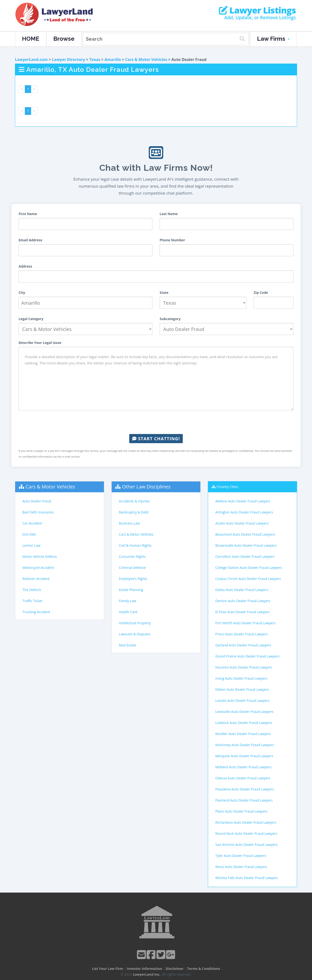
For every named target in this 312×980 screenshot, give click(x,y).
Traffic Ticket (32, 601)
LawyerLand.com (31, 59)
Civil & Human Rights (135, 545)
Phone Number (172, 240)
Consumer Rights (132, 556)
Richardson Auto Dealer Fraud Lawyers (246, 822)
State (164, 293)
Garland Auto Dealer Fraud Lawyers (243, 645)
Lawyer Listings (257, 10)
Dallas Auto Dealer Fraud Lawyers (242, 590)
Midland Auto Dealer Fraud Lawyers (243, 767)
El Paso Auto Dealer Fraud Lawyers (243, 612)
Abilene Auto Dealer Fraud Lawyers (243, 501)
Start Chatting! (156, 439)
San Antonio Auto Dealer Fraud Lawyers (246, 845)
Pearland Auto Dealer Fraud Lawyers (244, 800)
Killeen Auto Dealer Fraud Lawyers (242, 689)
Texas (95, 59)
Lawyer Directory (68, 59)
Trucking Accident (36, 612)
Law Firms (273, 39)
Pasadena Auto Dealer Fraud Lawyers (245, 789)
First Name (28, 214)
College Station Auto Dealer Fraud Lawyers (249, 568)
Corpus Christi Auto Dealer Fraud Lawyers (248, 579)
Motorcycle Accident (38, 568)
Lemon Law (31, 545)
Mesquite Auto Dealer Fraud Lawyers (244, 756)
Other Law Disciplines (146, 487)
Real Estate (128, 645)
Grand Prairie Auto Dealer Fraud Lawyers (247, 656)
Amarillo (113, 59)
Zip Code (261, 293)
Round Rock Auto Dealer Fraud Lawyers (246, 833)
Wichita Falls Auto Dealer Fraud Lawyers (247, 878)
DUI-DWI (29, 534)
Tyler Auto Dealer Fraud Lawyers (241, 856)
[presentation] (156, 422)
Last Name (169, 214)
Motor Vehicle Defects (40, 556)
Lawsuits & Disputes (135, 634)
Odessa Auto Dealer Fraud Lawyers (243, 778)
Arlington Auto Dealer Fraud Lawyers (244, 512)
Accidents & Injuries (134, 501)
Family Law (128, 601)
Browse (64, 39)
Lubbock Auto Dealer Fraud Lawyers (244, 723)
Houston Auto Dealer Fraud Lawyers (244, 667)
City (22, 293)
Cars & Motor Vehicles (146, 59)
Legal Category (31, 319)
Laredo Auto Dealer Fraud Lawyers (242, 700)
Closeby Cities (227, 487)
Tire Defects (32, 590)
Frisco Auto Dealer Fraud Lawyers (242, 634)
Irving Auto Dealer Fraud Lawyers (241, 678)
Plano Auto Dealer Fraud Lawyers (241, 811)
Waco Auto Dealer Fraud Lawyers (241, 867)
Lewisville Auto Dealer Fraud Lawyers (244, 712)
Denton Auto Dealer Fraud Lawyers (243, 601)
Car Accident (32, 523)
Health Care (128, 612)
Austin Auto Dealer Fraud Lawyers (242, 523)
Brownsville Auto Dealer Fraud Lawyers (246, 545)
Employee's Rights (133, 579)
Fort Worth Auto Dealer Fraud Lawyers (245, 623)
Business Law (129, 523)
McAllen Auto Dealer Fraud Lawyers (243, 734)
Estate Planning (131, 590)
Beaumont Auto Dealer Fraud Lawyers (245, 534)
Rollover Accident (36, 579)
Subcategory (170, 319)
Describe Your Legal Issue (40, 343)
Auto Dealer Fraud (37, 501)
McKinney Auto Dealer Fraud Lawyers (245, 745)
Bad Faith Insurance (38, 512)
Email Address (30, 240)
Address (25, 266)
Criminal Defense (132, 568)
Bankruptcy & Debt (134, 512)
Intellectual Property (135, 623)
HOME (31, 39)
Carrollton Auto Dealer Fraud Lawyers (245, 556)
